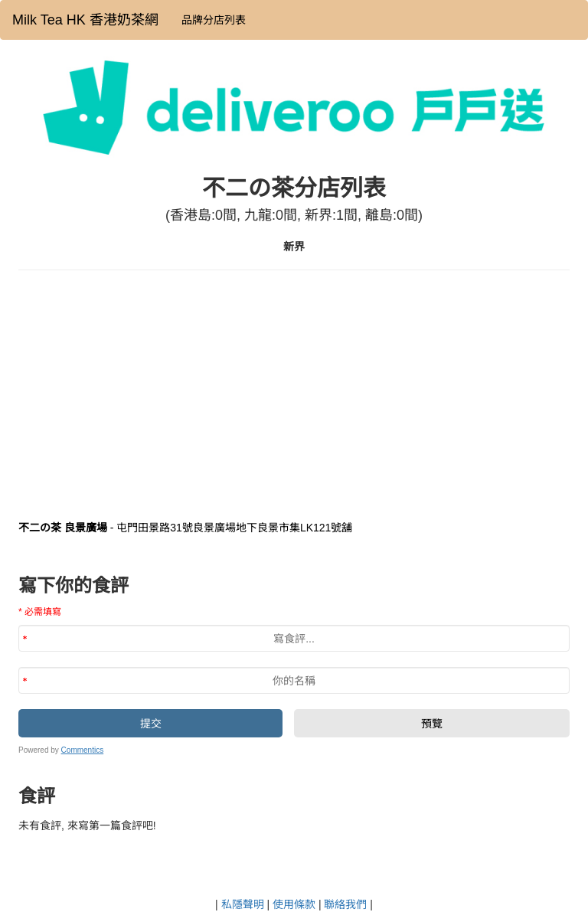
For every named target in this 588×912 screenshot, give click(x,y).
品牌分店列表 (214, 20)
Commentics (83, 750)
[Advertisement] (294, 393)
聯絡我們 (345, 904)
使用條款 (294, 904)
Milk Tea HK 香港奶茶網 (85, 20)
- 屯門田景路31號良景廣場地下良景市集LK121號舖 (185, 528)
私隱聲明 (243, 904)
